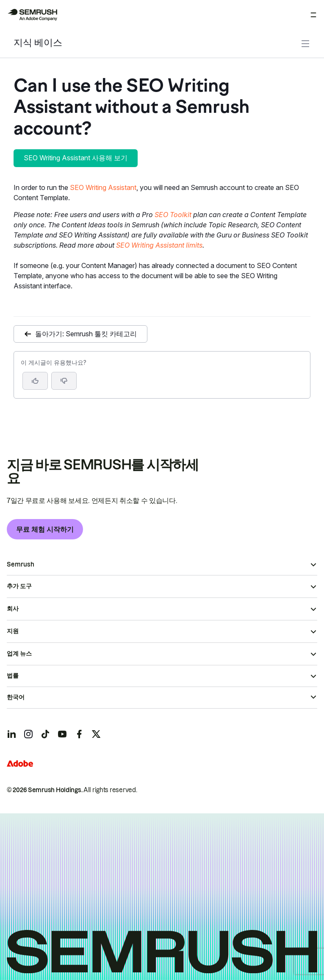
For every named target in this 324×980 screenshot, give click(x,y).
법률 (13, 676)
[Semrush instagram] (28, 734)
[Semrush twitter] (96, 734)
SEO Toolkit (173, 215)
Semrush (21, 564)
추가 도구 (19, 586)
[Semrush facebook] (79, 734)
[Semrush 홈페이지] (32, 15)
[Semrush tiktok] (45, 734)
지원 (13, 631)
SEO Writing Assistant (103, 187)
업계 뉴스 (19, 653)
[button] (64, 381)
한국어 (16, 697)
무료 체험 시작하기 (45, 529)
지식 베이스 (38, 43)
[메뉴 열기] (313, 15)
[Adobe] (20, 764)
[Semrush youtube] (62, 734)
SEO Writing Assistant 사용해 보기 (76, 158)
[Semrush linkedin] (11, 734)
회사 (13, 609)
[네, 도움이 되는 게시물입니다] (35, 381)
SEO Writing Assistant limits (159, 245)
